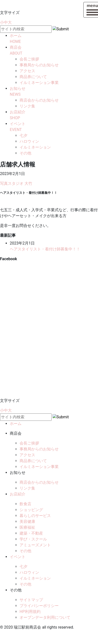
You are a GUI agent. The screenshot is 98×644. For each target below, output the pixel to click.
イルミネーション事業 (39, 83)
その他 (25, 153)
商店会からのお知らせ (39, 100)
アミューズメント (35, 545)
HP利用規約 (30, 612)
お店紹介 (18, 494)
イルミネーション (35, 147)
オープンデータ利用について (45, 617)
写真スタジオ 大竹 (16, 183)
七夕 (23, 135)
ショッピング (31, 510)
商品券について (33, 77)
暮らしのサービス (35, 516)
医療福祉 (27, 527)
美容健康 (27, 521)
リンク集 (27, 106)
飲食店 (25, 504)
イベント (18, 557)
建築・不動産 (31, 533)
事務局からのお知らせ (39, 65)
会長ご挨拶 (29, 59)
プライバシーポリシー (39, 606)
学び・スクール (33, 539)
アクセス (27, 71)
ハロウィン (29, 141)
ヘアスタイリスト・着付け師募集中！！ (45, 249)
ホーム (16, 424)
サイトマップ (31, 600)
